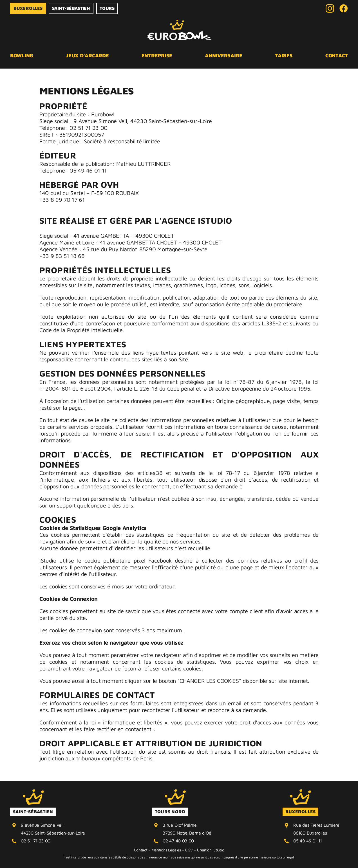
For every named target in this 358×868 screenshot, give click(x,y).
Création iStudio (211, 850)
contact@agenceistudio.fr (275, 486)
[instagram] (330, 8)
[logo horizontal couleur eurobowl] (179, 22)
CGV (189, 850)
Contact (141, 850)
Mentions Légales (166, 850)
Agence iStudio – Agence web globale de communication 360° (117, 229)
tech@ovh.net (56, 206)
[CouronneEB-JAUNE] (33, 792)
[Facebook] (344, 8)
